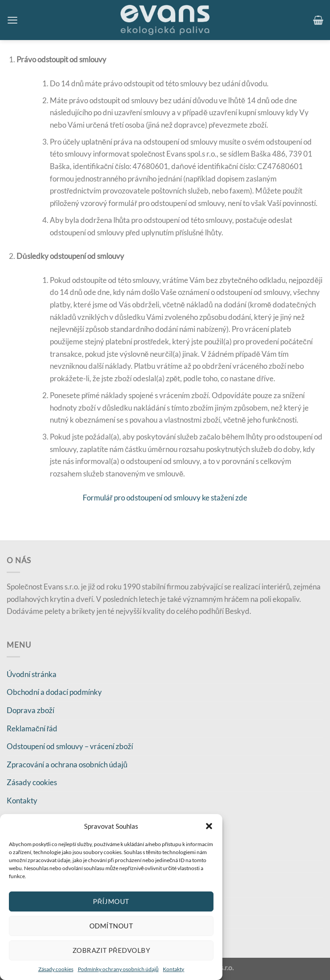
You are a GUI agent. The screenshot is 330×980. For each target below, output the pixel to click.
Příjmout (111, 901)
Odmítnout (111, 926)
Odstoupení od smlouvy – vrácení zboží (70, 746)
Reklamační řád (32, 728)
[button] (209, 826)
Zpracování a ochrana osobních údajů (67, 764)
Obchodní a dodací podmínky (54, 692)
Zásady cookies (56, 969)
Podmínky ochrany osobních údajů (118, 969)
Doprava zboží (30, 710)
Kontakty (173, 969)
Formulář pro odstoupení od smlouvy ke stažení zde (165, 498)
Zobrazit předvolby (111, 950)
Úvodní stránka (32, 674)
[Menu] (12, 20)
